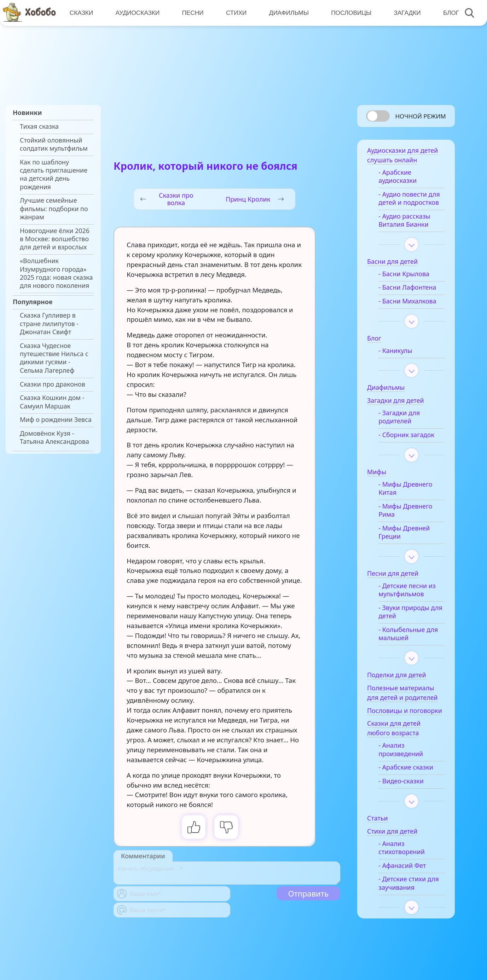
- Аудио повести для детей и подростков (409, 198)
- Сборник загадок (406, 435)
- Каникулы (395, 351)
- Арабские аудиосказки (398, 176)
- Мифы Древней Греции (404, 532)
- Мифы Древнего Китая (405, 488)
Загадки (407, 13)
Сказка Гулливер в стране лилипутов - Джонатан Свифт (49, 324)
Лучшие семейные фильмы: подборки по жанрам (54, 209)
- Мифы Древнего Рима (405, 510)
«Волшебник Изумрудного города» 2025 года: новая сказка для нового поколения (56, 273)
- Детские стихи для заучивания (409, 883)
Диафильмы (289, 13)
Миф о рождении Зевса (56, 420)
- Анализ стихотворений (402, 848)
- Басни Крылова (404, 274)
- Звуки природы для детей (410, 612)
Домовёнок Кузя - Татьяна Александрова (54, 437)
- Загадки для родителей (399, 417)
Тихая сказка (39, 126)
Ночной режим (420, 116)
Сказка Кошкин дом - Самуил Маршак (52, 402)
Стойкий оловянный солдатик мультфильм (54, 144)
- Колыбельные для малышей (408, 634)
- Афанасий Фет (402, 866)
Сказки (82, 13)
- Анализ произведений (401, 749)
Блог (451, 13)
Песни (193, 13)
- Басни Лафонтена (407, 287)
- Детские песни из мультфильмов (407, 590)
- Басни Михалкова (407, 301)
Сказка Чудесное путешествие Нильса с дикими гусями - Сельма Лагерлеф (54, 358)
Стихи (236, 13)
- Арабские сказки (406, 767)
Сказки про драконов (53, 384)
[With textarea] (227, 873)
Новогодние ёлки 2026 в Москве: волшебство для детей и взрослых (55, 239)
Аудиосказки (138, 13)
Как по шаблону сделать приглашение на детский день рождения (54, 175)
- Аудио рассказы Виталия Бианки (404, 220)
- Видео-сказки (401, 781)
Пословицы (351, 13)
